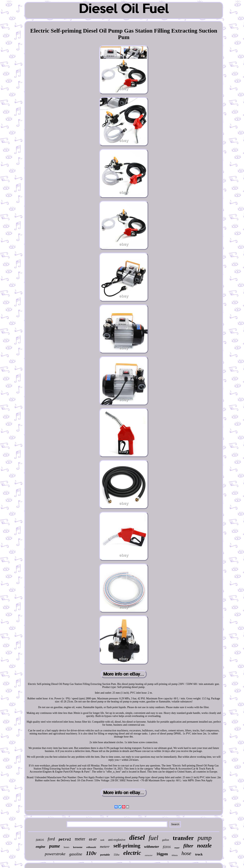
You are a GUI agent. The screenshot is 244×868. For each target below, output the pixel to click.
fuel (153, 838)
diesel (137, 838)
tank (102, 840)
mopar (177, 848)
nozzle (204, 845)
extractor (149, 855)
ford (51, 839)
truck (199, 854)
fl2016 (167, 847)
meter (80, 839)
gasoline (76, 854)
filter (188, 846)
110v (91, 853)
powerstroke (55, 854)
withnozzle (91, 847)
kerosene (78, 847)
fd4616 (40, 840)
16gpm (162, 854)
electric (132, 853)
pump (204, 838)
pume (55, 846)
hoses (67, 847)
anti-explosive (117, 840)
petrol (65, 840)
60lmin (175, 855)
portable (105, 855)
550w (116, 855)
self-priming (127, 846)
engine (41, 847)
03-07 (93, 840)
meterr (105, 847)
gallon (165, 840)
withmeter (152, 847)
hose (186, 853)
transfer (183, 838)
